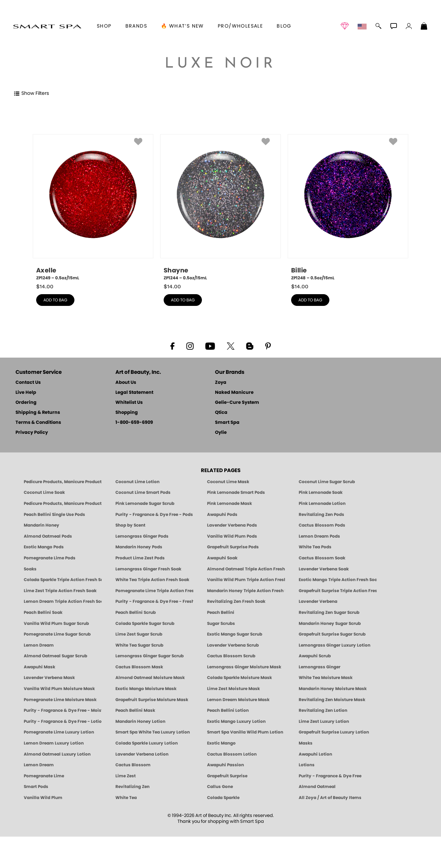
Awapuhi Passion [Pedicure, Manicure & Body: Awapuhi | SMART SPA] (225, 765)
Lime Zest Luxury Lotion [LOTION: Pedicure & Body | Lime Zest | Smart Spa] (324, 721)
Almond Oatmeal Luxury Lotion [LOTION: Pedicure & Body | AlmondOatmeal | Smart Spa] (57, 754)
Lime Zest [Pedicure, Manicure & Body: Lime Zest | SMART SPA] (126, 776)
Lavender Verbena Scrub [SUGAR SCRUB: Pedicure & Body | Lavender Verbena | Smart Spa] (233, 645)
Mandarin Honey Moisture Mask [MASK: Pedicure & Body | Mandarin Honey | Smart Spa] (333, 689)
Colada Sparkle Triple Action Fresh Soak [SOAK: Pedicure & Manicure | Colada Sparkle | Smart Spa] (63, 580)
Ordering (26, 403)
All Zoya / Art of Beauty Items (330, 798)
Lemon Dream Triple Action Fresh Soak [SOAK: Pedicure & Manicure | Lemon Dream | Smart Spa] (63, 601)
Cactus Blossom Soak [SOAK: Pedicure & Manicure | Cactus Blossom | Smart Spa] (322, 558)
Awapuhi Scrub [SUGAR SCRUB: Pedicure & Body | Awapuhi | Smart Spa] (315, 656)
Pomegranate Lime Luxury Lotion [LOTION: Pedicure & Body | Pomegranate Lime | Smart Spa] (59, 732)
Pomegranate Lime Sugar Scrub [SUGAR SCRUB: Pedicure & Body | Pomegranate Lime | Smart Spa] (57, 634)
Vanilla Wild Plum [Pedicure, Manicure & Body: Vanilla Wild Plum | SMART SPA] (43, 798)
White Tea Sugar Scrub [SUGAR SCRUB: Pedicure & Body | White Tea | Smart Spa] (139, 645)
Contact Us (28, 383)
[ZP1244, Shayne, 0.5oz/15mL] (220, 208)
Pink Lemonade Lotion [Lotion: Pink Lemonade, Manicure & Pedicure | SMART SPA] (322, 503)
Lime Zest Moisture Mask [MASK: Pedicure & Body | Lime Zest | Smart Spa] (233, 689)
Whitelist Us (129, 403)
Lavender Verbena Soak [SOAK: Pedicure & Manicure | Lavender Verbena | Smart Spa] (324, 569)
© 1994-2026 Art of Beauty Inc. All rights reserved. (221, 819)
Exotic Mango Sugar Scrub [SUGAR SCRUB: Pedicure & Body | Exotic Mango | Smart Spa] (235, 634)
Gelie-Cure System (237, 403)
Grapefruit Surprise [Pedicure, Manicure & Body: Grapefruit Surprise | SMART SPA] (227, 776)
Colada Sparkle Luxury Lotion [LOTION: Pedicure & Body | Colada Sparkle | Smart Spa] (147, 743)
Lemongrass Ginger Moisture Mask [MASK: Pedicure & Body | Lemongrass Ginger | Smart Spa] (244, 667)
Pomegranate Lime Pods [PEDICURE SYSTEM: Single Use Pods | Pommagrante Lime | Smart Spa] (50, 558)
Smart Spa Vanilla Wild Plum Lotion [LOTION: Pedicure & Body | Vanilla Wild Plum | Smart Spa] (245, 732)
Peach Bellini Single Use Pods (54, 515)
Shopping (127, 413)
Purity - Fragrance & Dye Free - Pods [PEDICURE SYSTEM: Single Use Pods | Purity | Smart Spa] (154, 515)
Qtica (221, 413)
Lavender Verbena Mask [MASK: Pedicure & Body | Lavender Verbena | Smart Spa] (49, 678)
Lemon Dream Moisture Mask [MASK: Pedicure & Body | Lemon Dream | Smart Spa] (238, 700)
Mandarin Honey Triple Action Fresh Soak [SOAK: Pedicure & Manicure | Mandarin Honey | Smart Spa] (246, 591)
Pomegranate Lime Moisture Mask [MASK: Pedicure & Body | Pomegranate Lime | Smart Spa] (60, 700)
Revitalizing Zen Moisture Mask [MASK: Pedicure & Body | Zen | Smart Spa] (332, 700)
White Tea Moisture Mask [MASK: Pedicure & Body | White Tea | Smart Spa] (326, 678)
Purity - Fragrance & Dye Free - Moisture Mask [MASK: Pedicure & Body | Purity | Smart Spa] (63, 710)
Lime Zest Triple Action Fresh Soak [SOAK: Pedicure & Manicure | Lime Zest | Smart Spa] (60, 591)
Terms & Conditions (38, 423)
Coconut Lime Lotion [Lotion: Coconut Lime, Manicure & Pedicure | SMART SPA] (137, 482)
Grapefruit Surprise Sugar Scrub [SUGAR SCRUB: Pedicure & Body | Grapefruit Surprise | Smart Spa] (332, 634)
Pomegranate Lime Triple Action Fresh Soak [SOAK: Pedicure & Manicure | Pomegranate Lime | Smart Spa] (154, 591)
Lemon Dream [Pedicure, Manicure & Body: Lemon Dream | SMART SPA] (39, 765)
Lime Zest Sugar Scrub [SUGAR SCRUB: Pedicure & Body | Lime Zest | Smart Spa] (139, 634)
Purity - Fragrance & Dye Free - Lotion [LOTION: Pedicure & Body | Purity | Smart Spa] (63, 721)
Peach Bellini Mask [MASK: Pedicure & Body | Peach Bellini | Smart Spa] (135, 710)
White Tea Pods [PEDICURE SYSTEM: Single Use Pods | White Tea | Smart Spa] (315, 547)
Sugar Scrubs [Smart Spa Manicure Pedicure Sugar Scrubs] (221, 623)
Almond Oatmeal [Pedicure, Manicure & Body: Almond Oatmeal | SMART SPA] (317, 787)
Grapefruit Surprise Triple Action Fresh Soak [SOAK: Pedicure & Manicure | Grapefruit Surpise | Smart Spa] (338, 591)
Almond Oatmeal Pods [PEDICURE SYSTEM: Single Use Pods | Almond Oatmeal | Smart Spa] (48, 536)
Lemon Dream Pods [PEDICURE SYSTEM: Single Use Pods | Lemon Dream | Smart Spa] (319, 536)
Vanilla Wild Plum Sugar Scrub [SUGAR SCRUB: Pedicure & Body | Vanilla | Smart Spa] (56, 623)
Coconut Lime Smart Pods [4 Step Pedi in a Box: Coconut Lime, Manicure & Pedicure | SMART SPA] (143, 492)
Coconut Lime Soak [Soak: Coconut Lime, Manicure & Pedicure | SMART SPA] (44, 492)
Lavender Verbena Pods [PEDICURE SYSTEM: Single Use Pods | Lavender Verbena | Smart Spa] (232, 525)
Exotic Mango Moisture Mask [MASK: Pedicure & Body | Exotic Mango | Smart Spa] (146, 689)
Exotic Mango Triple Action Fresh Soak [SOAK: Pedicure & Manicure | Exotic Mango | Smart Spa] (338, 580)
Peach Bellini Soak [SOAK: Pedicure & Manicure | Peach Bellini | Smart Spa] (43, 612)
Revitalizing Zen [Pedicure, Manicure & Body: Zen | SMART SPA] (132, 787)
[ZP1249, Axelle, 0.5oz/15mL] (93, 208)
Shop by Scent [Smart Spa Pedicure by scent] (130, 525)
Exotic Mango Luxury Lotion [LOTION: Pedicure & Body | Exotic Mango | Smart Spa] (236, 721)
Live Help (26, 393)
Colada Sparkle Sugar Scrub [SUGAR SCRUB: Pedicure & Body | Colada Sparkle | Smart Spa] (145, 623)
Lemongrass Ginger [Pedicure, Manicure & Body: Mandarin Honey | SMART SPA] (320, 667)
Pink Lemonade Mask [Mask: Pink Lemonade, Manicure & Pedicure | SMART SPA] (229, 503)
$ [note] (45, 287)
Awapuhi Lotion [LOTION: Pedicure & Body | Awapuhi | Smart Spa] (315, 754)
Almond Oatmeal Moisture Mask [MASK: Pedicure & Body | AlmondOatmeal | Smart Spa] (150, 678)
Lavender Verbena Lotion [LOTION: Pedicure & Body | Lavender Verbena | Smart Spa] (142, 754)
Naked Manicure (234, 393)
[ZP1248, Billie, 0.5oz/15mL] (348, 208)
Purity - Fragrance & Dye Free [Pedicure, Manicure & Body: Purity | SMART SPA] (330, 776)
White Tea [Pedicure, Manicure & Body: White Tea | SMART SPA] (126, 798)
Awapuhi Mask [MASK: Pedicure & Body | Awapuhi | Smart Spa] (39, 667)
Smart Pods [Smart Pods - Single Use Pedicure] (36, 787)
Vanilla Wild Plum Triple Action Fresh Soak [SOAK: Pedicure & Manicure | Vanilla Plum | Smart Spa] (246, 580)
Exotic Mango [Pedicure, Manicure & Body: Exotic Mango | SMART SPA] (221, 743)
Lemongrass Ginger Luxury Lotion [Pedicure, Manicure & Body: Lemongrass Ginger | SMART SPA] (335, 645)
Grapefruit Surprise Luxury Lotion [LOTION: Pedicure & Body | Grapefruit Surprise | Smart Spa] (334, 732)
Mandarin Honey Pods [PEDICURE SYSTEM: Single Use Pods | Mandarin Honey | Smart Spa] (139, 547)
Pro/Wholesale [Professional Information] (240, 26)
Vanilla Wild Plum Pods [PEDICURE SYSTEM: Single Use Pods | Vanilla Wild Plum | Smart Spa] (232, 536)
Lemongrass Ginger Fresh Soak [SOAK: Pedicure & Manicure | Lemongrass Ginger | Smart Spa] (148, 569)
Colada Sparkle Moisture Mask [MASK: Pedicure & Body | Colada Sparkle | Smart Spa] (239, 678)
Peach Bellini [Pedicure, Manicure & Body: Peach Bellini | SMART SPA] (221, 612)
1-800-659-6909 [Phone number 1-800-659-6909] (134, 423)
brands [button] (136, 26)
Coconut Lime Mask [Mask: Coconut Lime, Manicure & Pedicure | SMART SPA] (228, 482)
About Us (126, 383)
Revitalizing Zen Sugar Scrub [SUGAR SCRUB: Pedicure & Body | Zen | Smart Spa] (329, 612)
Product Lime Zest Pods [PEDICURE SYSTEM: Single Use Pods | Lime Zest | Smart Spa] (140, 558)
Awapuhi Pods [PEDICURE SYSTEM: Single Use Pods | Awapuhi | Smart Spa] (222, 515)
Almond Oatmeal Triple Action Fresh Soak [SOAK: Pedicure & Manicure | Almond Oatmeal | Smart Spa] (246, 569)
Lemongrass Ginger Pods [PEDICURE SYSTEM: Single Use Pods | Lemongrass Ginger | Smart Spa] (142, 536)
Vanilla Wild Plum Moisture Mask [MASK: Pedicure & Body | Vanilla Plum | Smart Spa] (59, 689)
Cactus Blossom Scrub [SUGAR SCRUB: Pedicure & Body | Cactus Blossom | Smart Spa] (231, 656)
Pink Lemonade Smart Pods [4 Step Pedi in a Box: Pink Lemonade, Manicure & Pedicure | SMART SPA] (236, 492)
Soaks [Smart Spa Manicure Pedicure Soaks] (30, 569)
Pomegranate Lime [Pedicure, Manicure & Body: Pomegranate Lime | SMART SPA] (44, 776)
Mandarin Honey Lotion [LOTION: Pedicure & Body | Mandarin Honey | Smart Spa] (140, 721)
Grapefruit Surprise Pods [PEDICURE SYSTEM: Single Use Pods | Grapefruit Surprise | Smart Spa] (233, 547)
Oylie (221, 433)
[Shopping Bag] (424, 27)
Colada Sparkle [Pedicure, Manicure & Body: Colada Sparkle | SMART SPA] (223, 798)
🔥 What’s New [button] (182, 26)
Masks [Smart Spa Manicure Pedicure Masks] (306, 743)
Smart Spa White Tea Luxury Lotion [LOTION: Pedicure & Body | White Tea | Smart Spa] (153, 732)
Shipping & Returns (38, 413)
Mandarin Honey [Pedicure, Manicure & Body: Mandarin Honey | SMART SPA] (42, 525)
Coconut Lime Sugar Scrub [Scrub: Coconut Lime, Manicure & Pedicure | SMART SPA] (327, 482)
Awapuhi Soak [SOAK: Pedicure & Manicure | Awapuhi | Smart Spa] (222, 558)
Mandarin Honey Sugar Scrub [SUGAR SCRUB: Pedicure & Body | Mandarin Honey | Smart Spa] (330, 623)
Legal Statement (134, 393)
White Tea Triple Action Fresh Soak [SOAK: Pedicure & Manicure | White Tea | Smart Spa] (152, 580)
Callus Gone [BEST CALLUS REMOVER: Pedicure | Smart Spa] (220, 787)
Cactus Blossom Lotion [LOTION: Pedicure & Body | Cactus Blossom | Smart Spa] (232, 754)
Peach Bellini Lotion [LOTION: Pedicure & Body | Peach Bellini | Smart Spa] (228, 710)
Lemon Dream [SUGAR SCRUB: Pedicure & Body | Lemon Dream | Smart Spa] (39, 645)
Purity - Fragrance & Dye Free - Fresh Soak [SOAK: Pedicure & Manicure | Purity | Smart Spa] (154, 601)
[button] (47, 26)
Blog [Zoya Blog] (284, 26)
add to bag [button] (55, 300)
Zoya (221, 383)
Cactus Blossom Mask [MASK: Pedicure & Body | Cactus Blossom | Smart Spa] (139, 667)
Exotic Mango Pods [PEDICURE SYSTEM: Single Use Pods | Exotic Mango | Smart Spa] (44, 547)
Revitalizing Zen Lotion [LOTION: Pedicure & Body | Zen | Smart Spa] (323, 710)
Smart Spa (227, 423)
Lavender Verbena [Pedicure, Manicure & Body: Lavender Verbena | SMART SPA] (318, 601)
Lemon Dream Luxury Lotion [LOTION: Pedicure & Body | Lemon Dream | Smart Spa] (54, 743)
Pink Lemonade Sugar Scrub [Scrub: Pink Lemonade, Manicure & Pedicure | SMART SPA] (145, 503)
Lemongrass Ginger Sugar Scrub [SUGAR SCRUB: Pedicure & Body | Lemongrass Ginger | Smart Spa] (150, 656)
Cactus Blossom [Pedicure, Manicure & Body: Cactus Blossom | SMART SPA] (133, 765)
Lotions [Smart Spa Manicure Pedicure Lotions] (307, 765)
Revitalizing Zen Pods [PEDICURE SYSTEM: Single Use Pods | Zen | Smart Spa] (321, 515)
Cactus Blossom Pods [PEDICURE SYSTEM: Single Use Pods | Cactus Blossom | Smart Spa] (322, 525)
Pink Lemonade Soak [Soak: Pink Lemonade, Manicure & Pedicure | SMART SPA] (321, 492)
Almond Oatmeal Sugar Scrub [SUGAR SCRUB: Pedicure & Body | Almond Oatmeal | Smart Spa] (55, 656)
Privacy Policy (32, 433)
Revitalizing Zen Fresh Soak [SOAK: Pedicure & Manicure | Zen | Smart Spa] (236, 601)
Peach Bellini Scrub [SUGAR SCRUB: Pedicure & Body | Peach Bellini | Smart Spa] (136, 612)
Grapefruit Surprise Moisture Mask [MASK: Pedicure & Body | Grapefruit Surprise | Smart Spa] (152, 700)
